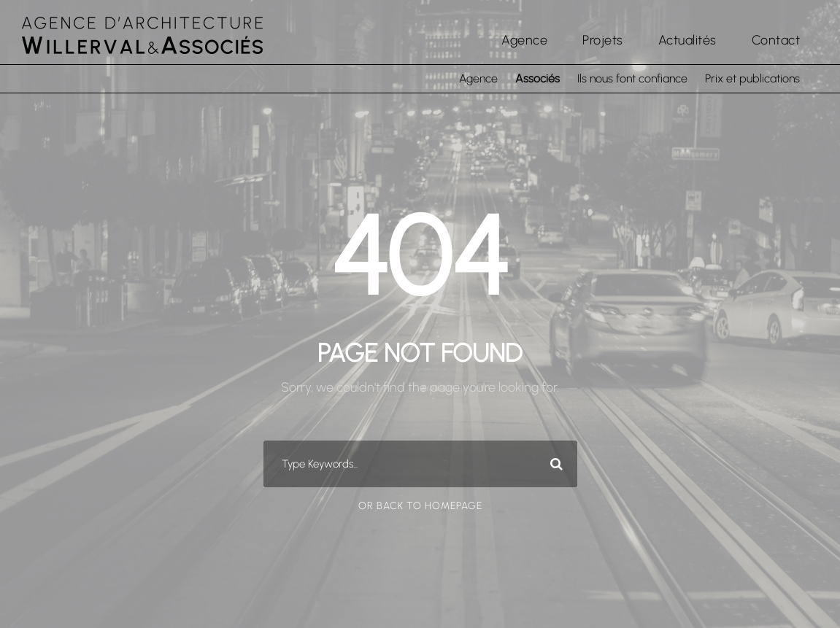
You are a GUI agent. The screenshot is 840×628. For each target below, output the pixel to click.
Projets (603, 40)
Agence (524, 40)
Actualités (687, 40)
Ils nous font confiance (632, 78)
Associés (537, 78)
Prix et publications (752, 78)
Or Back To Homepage (420, 506)
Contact (776, 40)
